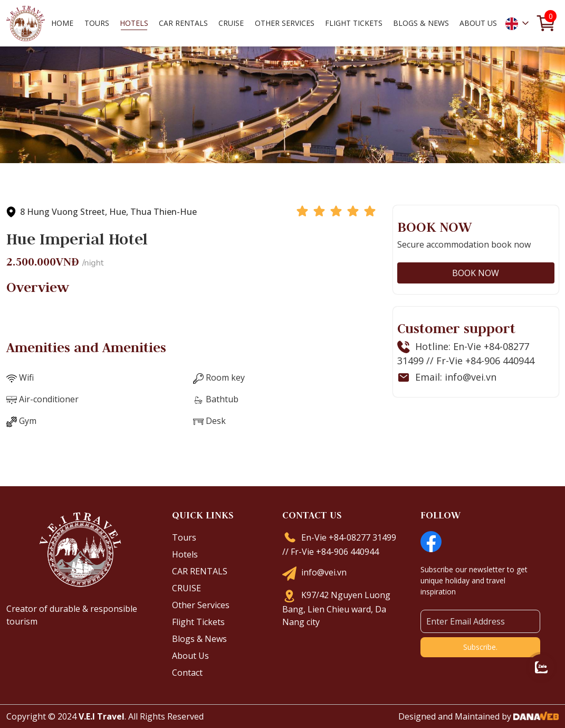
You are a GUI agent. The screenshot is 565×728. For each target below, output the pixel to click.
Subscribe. (480, 647)
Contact (187, 673)
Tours (184, 537)
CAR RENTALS (200, 571)
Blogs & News (199, 639)
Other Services (201, 605)
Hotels (185, 554)
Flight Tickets (354, 22)
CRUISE (186, 588)
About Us (190, 656)
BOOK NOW (476, 273)
